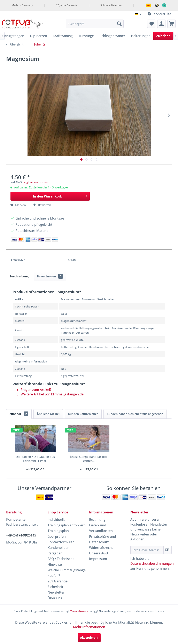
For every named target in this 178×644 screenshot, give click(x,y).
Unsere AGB (98, 553)
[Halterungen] (141, 36)
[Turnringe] (86, 36)
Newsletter (56, 592)
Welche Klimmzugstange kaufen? (67, 573)
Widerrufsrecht (101, 548)
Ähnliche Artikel (48, 414)
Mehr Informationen (89, 627)
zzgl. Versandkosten (36, 182)
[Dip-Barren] (38, 36)
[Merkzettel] (151, 24)
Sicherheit (55, 587)
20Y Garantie (58, 581)
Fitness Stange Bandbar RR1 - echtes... (89, 459)
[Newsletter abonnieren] (168, 550)
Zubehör (19, 414)
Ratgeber (55, 553)
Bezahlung (97, 520)
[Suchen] (119, 24)
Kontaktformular (61, 542)
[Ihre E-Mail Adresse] (147, 550)
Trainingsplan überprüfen (58, 534)
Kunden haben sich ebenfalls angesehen (135, 414)
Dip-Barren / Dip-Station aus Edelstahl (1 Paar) (35, 459)
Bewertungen (50, 276)
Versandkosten (79, 611)
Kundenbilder (58, 548)
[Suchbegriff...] (95, 24)
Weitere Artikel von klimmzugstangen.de (50, 394)
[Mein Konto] (161, 24)
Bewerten (42, 205)
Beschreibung (19, 276)
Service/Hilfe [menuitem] (160, 14)
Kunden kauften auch (83, 414)
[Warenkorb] (171, 24)
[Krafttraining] (63, 36)
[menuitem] (95, 24)
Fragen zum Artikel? (34, 390)
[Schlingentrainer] (112, 36)
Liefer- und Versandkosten (101, 528)
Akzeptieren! (89, 638)
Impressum (98, 559)
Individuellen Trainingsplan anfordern (67, 522)
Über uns (55, 598)
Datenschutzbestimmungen (152, 563)
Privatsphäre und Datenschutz (103, 539)
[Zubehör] (163, 36)
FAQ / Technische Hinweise (61, 562)
